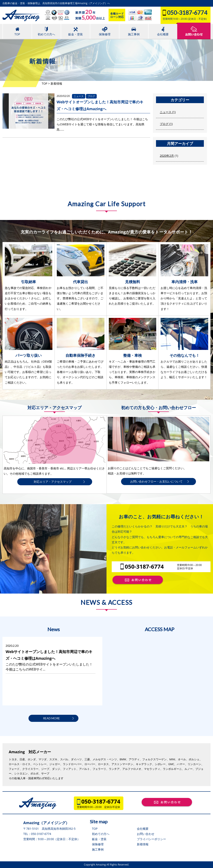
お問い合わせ (146, 834)
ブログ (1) (166, 124)
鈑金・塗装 (99, 839)
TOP (95, 829)
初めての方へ (101, 834)
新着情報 (143, 844)
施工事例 (98, 849)
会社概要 (143, 829)
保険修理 (98, 844)
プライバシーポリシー (151, 839)
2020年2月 (167, 156)
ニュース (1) (168, 112)
